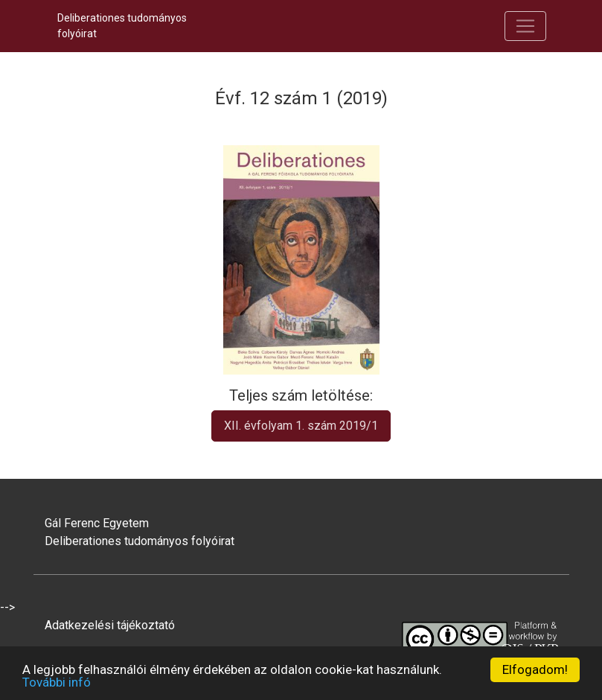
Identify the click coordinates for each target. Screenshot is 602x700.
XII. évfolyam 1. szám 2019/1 (301, 426)
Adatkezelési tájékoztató (110, 625)
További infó (57, 682)
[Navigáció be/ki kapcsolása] (525, 26)
